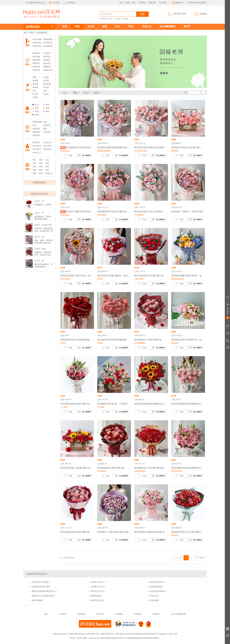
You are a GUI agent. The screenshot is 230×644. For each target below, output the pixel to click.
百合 (34, 91)
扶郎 (45, 91)
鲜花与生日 (154, 596)
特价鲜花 (36, 143)
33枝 (41, 170)
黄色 (46, 108)
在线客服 (200, 14)
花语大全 (147, 26)
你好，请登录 (125, 3)
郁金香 (46, 94)
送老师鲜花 (37, 19)
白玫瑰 (46, 81)
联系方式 (100, 614)
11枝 (47, 160)
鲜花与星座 (154, 600)
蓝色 (36, 115)
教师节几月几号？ (98, 591)
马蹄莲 (35, 97)
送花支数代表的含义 (158, 591)
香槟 (36, 108)
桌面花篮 (36, 132)
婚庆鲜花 (36, 67)
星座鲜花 (47, 125)
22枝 (47, 167)
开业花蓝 (47, 132)
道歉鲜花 (47, 67)
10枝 (41, 160)
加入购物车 (85, 155)
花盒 (34, 125)
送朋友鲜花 (37, 46)
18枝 (47, 163)
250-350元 (48, 146)
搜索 (142, 14)
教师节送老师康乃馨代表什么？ (45, 591)
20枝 (41, 167)
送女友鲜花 (37, 39)
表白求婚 (36, 57)
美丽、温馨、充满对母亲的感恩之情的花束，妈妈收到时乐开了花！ (44, 243)
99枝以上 (49, 173)
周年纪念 (47, 57)
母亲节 (187, 26)
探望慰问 (47, 60)
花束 (45, 122)
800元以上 (37, 153)
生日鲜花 (117, 19)
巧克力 (131, 26)
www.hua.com (95, 638)
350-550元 (37, 149)
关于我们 (63, 614)
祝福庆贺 (47, 63)
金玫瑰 (125, 19)
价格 (86, 93)
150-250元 (37, 146)
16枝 (41, 163)
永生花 (109, 19)
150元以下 (48, 143)
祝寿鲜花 (36, 60)
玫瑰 (34, 77)
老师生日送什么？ (98, 582)
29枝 (34, 170)
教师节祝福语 (37, 600)
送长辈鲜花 (48, 43)
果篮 (45, 129)
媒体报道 (81, 614)
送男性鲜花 (37, 43)
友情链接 (138, 614)
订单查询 (142, 3)
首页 (65, 26)
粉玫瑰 (35, 81)
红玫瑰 (103, 19)
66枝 (41, 173)
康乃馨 (46, 87)
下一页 (200, 558)
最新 (96, 93)
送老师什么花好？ (98, 587)
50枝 (34, 173)
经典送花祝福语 (156, 587)
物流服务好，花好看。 (44, 205)
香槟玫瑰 (47, 84)
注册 (134, 3)
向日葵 (35, 94)
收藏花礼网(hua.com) (35, 3)
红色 (36, 105)
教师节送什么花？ (98, 600)
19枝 (34, 167)
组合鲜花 (36, 135)
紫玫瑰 (35, 84)
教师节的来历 (96, 596)
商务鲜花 (36, 63)
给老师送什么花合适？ (41, 582)
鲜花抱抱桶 (37, 122)
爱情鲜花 (36, 53)
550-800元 (48, 149)
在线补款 (156, 614)
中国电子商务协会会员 (77, 634)
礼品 (117, 26)
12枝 (34, 163)
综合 (65, 93)
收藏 (68, 155)
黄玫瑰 (35, 87)
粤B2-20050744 (107, 634)
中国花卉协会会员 (60, 634)
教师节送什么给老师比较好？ (44, 596)
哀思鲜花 (36, 70)
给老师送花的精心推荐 (41, 587)
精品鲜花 (36, 129)
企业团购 (119, 614)
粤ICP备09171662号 (124, 634)
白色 (36, 111)
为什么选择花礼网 (178, 614)
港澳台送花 (48, 70)
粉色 (46, 105)
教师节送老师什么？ (158, 582)
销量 (75, 93)
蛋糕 (105, 26)
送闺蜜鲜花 (48, 39)
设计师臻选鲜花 (167, 26)
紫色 (46, 111)
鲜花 (77, 26)
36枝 (47, 170)
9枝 (34, 160)
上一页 (177, 558)
